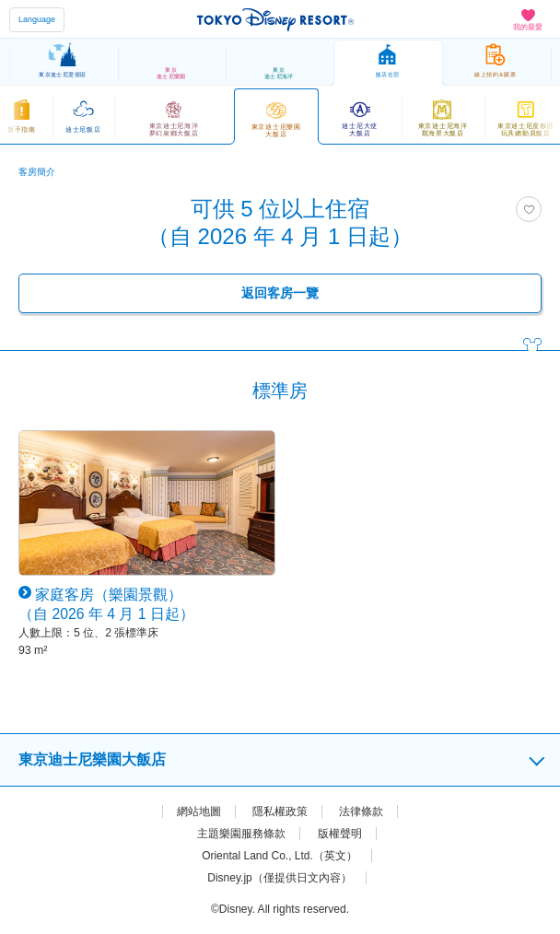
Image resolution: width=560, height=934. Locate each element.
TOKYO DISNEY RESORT (275, 19)
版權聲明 (340, 834)
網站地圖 (199, 811)
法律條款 (361, 811)
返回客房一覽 (280, 293)
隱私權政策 (280, 811)
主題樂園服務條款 (241, 834)
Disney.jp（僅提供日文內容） (279, 878)
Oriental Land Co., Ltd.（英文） (280, 856)
